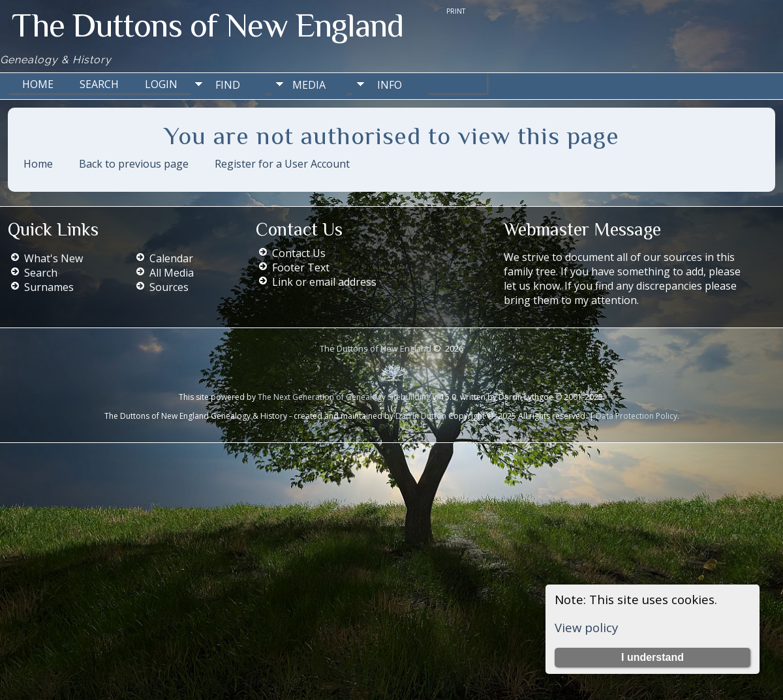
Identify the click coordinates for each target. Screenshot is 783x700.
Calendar (171, 258)
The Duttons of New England (208, 25)
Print (456, 11)
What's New (54, 258)
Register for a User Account (282, 164)
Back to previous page (134, 164)
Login (161, 84)
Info (390, 85)
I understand (652, 657)
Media (309, 85)
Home (38, 84)
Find (228, 85)
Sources (169, 287)
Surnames (49, 287)
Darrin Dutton (420, 416)
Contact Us (299, 253)
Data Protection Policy (637, 416)
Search (99, 84)
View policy (586, 627)
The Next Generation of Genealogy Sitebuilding (344, 397)
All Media (172, 273)
